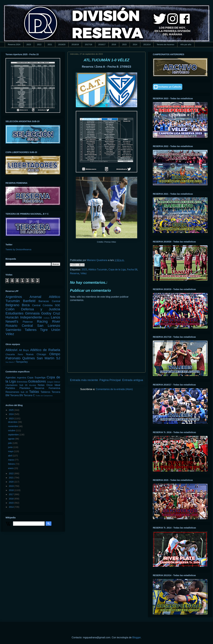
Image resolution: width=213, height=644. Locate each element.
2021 (50, 44)
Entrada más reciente (84, 380)
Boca (26, 305)
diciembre (13, 422)
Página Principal (110, 380)
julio (10, 443)
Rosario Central (19, 326)
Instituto (47, 318)
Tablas (34, 392)
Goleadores (37, 381)
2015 (124, 44)
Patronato (13, 358)
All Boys (24, 350)
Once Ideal (53, 385)
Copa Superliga (36, 378)
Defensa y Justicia (41, 309)
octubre (12, 430)
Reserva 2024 (14, 44)
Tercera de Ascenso (165, 44)
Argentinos (14, 297)
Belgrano (12, 305)
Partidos (10, 388)
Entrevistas (22, 382)
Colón (10, 309)
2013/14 (147, 44)
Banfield (29, 301)
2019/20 (62, 44)
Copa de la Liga (117, 270)
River (56, 321)
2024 (12, 414)
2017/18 (88, 44)
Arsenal (35, 297)
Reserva (75, 273)
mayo (11, 451)
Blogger (136, 637)
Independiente (31, 317)
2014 (135, 44)
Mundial (33, 385)
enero (11, 468)
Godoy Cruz (51, 313)
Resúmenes (12, 392)
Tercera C (29, 395)
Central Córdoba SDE (46, 305)
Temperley (22, 362)
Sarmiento (13, 330)
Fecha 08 (132, 270)
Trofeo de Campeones (44, 396)
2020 (12, 482)
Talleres (31, 330)
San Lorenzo (49, 326)
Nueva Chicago (36, 354)
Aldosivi (11, 350)
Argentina (21, 378)
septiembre (14, 435)
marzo (11, 460)
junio (11, 447)
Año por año (186, 44)
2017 (12, 494)
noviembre (13, 426)
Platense (28, 322)
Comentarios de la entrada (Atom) (114, 389)
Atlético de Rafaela (45, 350)
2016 (114, 44)
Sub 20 (24, 392)
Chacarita (10, 354)
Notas (41, 385)
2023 (29, 44)
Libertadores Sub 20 (16, 385)
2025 (12, 410)
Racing (42, 321)
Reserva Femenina (47, 388)
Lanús (55, 317)
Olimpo (55, 354)
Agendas (11, 378)
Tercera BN (17, 395)
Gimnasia (32, 313)
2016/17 (102, 44)
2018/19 (75, 44)
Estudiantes (15, 313)
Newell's (12, 321)
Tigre (44, 330)
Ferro (20, 354)
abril (10, 456)
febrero (12, 464)
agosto (12, 439)
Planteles (25, 388)
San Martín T (10, 362)
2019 (12, 486)
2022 (39, 44)
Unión (56, 330)
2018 (12, 490)
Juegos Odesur (54, 382)
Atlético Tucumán (98, 270)
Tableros (45, 392)
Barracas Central (49, 301)
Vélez (83, 273)
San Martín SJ (48, 358)
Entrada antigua (133, 380)
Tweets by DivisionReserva (18, 249)
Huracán (12, 317)
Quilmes (29, 358)
